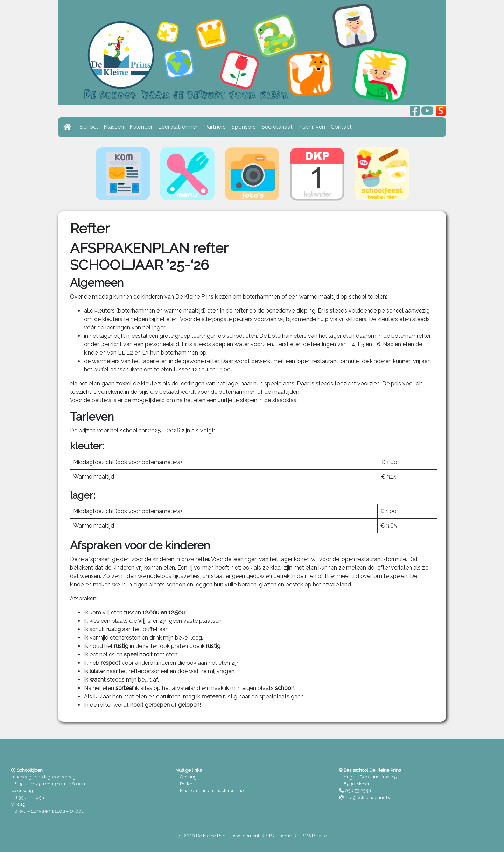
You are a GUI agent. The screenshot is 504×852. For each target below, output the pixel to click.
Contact (341, 127)
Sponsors (244, 127)
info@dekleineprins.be (368, 798)
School (89, 127)
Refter (186, 784)
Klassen (114, 127)
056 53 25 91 (358, 791)
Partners (215, 127)
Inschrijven (312, 127)
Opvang (188, 777)
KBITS (268, 836)
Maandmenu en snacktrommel (212, 791)
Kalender (141, 127)
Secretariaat (277, 127)
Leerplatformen (178, 127)
